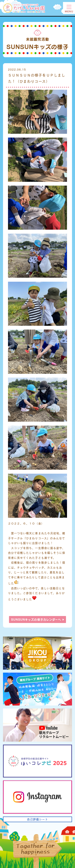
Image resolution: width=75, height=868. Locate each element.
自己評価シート (37, 819)
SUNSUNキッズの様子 (36, 620)
